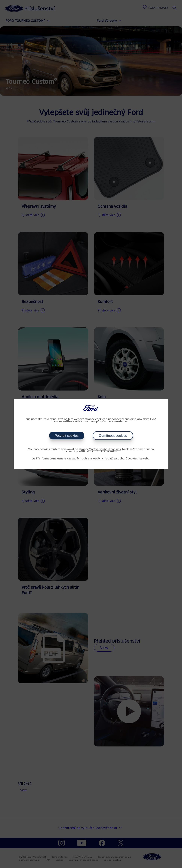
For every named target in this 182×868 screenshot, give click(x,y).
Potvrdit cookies (67, 436)
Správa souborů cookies (105, 449)
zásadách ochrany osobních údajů (91, 459)
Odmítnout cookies (113, 436)
